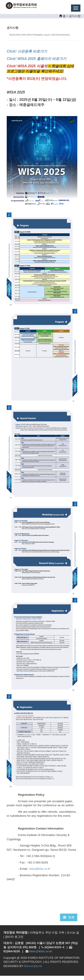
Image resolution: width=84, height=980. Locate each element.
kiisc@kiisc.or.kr (40, 869)
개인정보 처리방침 (15, 932)
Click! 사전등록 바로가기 (27, 51)
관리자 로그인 (14, 937)
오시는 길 (73, 932)
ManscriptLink (33, 966)
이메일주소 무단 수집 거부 (47, 932)
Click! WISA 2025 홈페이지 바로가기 (37, 59)
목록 (69, 917)
